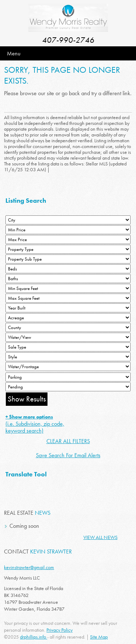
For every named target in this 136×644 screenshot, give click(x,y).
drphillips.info (34, 637)
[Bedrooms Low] (68, 269)
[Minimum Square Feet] (68, 288)
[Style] (68, 357)
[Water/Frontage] (68, 367)
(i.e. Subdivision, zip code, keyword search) (35, 424)
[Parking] (68, 377)
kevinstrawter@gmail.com (29, 567)
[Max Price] (68, 239)
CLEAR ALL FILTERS (68, 441)
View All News (100, 537)
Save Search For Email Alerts (68, 455)
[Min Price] (68, 230)
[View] (68, 337)
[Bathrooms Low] (68, 279)
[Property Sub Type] (68, 259)
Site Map (99, 637)
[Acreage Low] (68, 318)
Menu (14, 53)
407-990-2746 (68, 40)
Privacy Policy (59, 630)
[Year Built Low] (68, 308)
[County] (68, 327)
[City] (68, 220)
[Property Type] (68, 249)
